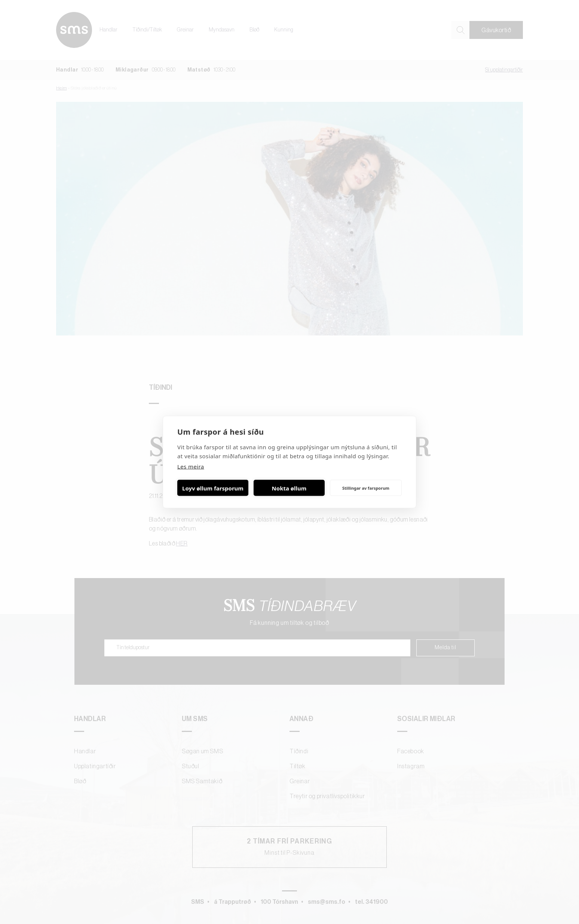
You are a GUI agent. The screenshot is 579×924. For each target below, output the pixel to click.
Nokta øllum (289, 488)
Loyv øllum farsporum (213, 488)
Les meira (191, 466)
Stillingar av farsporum (366, 488)
